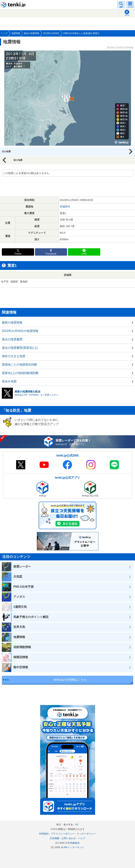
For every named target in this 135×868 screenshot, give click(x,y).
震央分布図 (9, 381)
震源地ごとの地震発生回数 (19, 365)
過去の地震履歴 (12, 339)
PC (77, 825)
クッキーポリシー (86, 834)
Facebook (51, 254)
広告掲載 (55, 838)
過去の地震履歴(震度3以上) (20, 348)
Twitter (18, 254)
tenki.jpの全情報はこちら (70, 680)
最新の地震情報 (12, 322)
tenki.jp (14, 5)
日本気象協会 (73, 843)
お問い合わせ (69, 838)
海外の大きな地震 (14, 356)
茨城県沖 (65, 207)
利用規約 (44, 834)
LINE (84, 254)
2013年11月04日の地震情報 (20, 331)
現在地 (127, 15)
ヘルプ (82, 838)
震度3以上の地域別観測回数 (20, 373)
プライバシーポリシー (63, 834)
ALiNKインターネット (73, 847)
